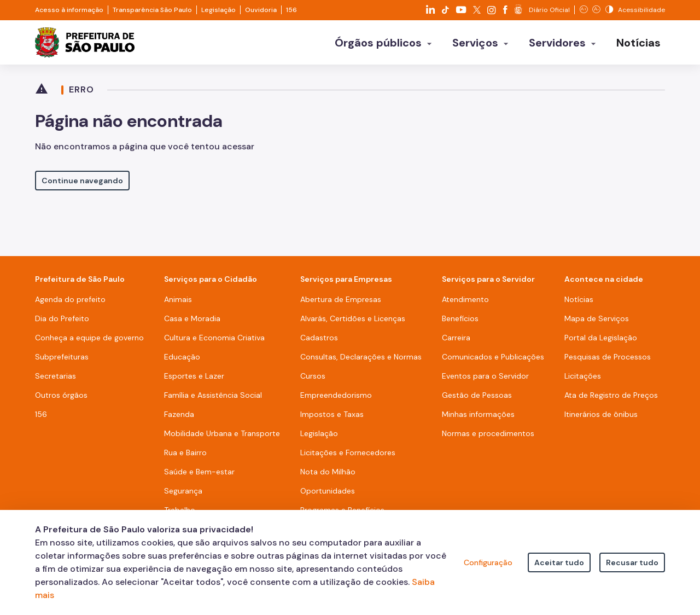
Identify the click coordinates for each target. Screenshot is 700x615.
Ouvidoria (261, 10)
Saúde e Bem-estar (199, 475)
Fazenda (179, 418)
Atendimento (465, 303)
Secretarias (56, 380)
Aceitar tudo (559, 562)
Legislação (218, 10)
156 (291, 10)
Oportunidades (328, 495)
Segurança (183, 495)
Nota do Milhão (328, 475)
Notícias (579, 303)
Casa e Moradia (192, 322)
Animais (178, 303)
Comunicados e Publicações (493, 361)
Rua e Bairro (185, 456)
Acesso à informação (69, 10)
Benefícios (460, 322)
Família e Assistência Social (213, 399)
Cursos (313, 380)
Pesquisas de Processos (608, 361)
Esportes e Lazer (194, 380)
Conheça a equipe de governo (89, 341)
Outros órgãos (61, 399)
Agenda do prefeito (70, 303)
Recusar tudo (632, 562)
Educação (182, 361)
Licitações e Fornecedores (348, 456)
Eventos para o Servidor (485, 380)
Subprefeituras (62, 361)
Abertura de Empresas (341, 303)
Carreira (456, 341)
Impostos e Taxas (332, 418)
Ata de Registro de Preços (611, 399)
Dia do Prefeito (62, 322)
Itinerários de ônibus (601, 418)
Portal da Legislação (601, 341)
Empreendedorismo (336, 399)
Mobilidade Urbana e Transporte (222, 437)
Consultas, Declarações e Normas (361, 361)
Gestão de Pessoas (477, 399)
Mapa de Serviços (597, 322)
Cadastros (319, 341)
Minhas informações (478, 418)
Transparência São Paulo (152, 10)
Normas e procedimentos (488, 437)
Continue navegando (82, 184)
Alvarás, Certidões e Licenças (353, 322)
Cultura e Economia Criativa (214, 341)
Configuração (488, 562)
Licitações (583, 380)
